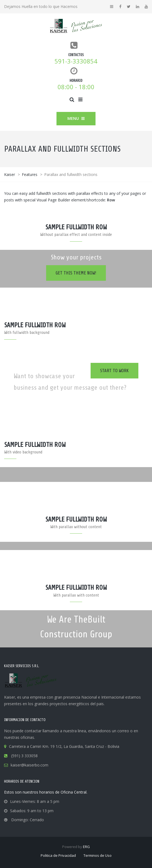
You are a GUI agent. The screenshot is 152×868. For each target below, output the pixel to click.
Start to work (114, 371)
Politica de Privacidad (58, 855)
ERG (86, 847)
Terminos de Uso (98, 855)
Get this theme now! (76, 273)
